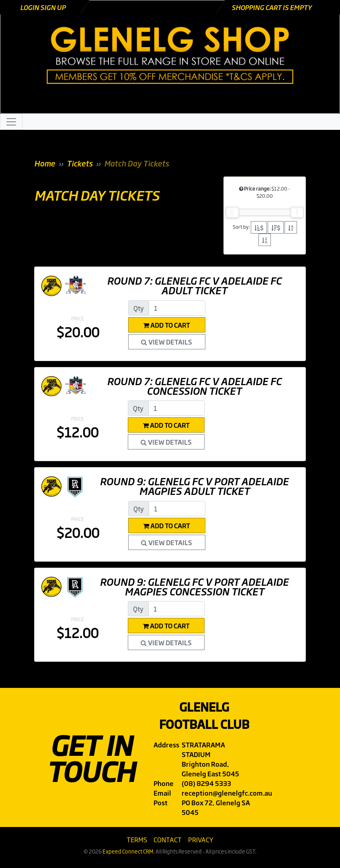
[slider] (232, 212)
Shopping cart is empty (272, 7)
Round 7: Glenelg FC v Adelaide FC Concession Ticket (194, 386)
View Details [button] (167, 342)
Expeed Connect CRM (128, 851)
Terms (137, 839)
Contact (168, 839)
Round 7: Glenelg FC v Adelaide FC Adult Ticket (194, 285)
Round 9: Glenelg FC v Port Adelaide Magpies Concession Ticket (194, 586)
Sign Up (53, 7)
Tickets (80, 163)
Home (45, 163)
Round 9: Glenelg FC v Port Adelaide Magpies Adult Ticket (194, 486)
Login (30, 7)
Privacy (201, 839)
